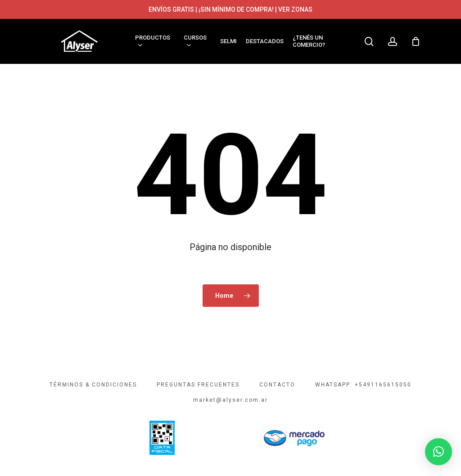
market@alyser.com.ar (230, 400)
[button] (438, 452)
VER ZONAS (295, 9)
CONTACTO (277, 385)
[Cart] (416, 41)
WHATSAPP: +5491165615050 (363, 385)
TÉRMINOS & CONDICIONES (93, 385)
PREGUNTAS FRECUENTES (198, 385)
